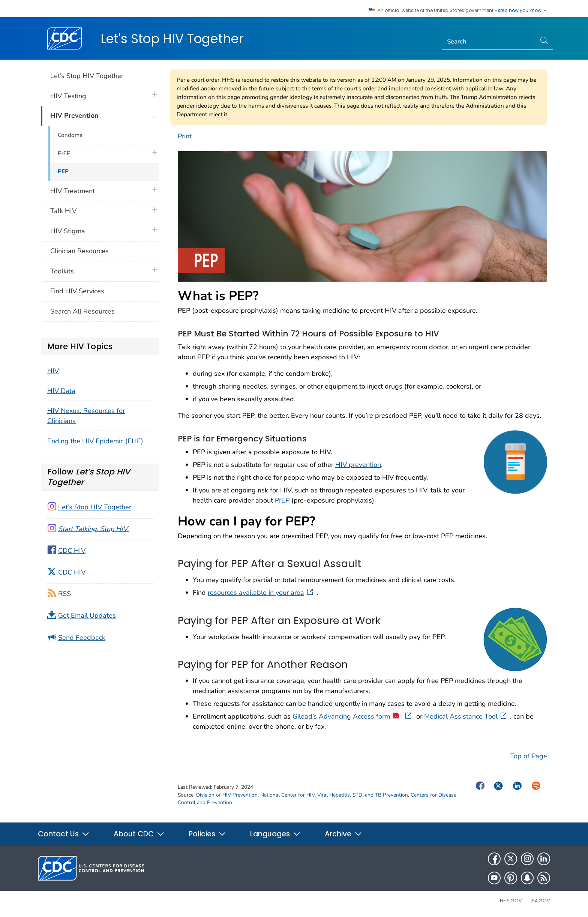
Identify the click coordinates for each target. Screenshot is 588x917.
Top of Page (529, 756)
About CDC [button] (139, 834)
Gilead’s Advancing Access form (352, 716)
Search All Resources (82, 311)
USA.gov (539, 901)
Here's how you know (521, 11)
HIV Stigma (68, 231)
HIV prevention (358, 465)
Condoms (70, 135)
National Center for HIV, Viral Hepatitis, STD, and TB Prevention (334, 795)
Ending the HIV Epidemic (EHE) (95, 441)
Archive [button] (343, 834)
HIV (53, 371)
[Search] (489, 42)
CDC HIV (72, 551)
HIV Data (61, 391)
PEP (63, 171)
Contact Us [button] (64, 834)
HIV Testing (68, 96)
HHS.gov (511, 901)
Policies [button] (207, 834)
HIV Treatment (73, 191)
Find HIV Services (77, 291)
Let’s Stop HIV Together (87, 76)
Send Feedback (82, 638)
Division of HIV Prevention (227, 795)
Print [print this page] (185, 136)
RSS (64, 594)
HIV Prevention (74, 116)
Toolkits (62, 271)
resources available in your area (261, 593)
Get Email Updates (87, 615)
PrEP (282, 500)
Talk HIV (63, 211)
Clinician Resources (79, 251)
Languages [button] (275, 834)
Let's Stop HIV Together (172, 39)
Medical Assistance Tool (466, 716)
